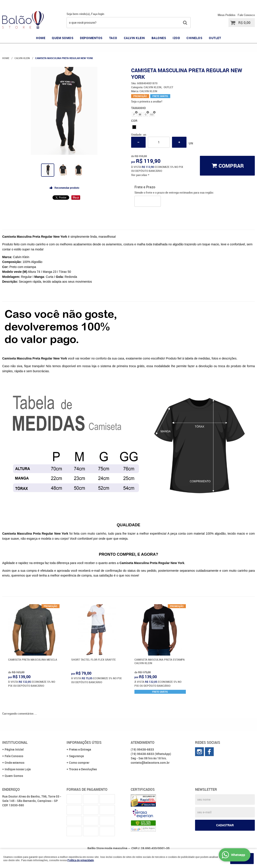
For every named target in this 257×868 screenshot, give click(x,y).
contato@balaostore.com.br (150, 763)
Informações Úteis (84, 742)
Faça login (98, 14)
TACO (113, 38)
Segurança (76, 756)
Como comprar (79, 763)
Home (41, 38)
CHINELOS (194, 38)
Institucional (15, 742)
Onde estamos (14, 763)
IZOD (176, 38)
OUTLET (215, 38)
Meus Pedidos (227, 15)
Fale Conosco (246, 15)
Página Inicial (14, 749)
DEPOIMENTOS (91, 38)
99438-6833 (207, 3)
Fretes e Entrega (80, 749)
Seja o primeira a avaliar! (147, 101)
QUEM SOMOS (63, 38)
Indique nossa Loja (18, 769)
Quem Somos (14, 776)
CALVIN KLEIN (134, 38)
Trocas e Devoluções (83, 769)
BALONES (159, 38)
